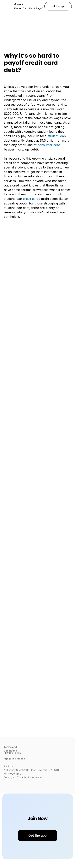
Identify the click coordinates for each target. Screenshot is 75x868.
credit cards (32, 199)
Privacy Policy (12, 753)
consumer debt (49, 145)
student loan (57, 136)
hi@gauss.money (14, 759)
